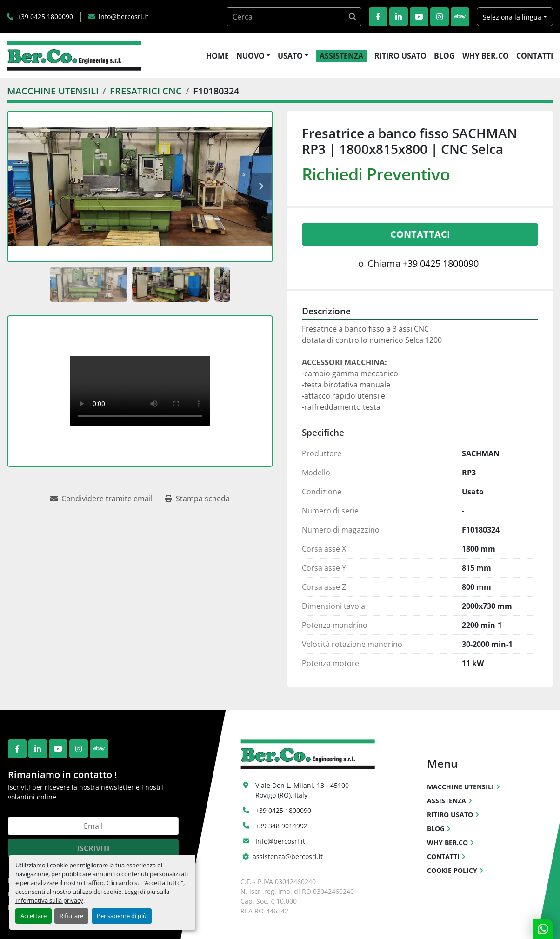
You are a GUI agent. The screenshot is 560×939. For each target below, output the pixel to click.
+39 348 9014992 (281, 826)
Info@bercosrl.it (280, 841)
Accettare (33, 916)
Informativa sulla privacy (49, 900)
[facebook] (378, 17)
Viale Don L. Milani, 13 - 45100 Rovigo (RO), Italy (303, 790)
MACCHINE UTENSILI (460, 787)
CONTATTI (535, 56)
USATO (290, 56)
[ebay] (460, 17)
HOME (217, 56)
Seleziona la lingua (512, 17)
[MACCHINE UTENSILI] (53, 91)
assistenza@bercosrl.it (288, 856)
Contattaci (420, 234)
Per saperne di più (122, 916)
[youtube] (419, 17)
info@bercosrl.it (123, 17)
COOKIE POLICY (452, 870)
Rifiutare (71, 916)
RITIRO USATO (400, 56)
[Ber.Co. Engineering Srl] (308, 754)
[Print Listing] (197, 499)
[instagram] (440, 17)
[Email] (93, 826)
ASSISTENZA (341, 56)
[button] (253, 56)
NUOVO (250, 56)
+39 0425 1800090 (45, 17)
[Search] (294, 17)
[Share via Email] (101, 499)
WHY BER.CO (486, 56)
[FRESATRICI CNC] (146, 91)
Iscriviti (93, 848)
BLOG (444, 56)
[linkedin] (399, 17)
